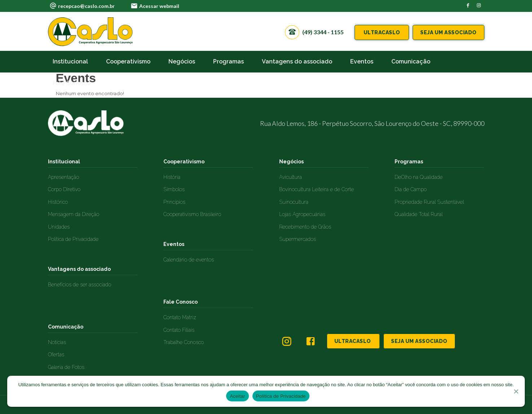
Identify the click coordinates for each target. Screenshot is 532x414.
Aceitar (237, 396)
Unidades (59, 227)
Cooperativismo (184, 162)
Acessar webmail (159, 6)
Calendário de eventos (189, 260)
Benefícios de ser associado (80, 285)
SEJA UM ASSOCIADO (449, 32)
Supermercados (298, 239)
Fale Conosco (181, 302)
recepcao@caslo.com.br (86, 6)
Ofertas (56, 354)
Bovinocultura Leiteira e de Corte (316, 189)
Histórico (58, 202)
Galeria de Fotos (66, 367)
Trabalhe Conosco (184, 342)
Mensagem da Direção (74, 214)
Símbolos (174, 189)
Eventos (174, 244)
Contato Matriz (180, 317)
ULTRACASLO (382, 32)
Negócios (291, 162)
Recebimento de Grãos (305, 227)
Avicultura (291, 177)
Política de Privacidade (73, 239)
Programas (409, 162)
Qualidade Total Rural (419, 214)
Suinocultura (294, 202)
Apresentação (63, 177)
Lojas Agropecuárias (302, 214)
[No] (516, 391)
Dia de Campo (411, 189)
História (172, 177)
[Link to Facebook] (468, 5)
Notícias (57, 342)
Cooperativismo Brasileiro (192, 214)
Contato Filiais (179, 330)
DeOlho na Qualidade (419, 177)
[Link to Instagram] (479, 5)
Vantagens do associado (79, 269)
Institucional (64, 162)
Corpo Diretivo (64, 189)
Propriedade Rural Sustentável (429, 202)
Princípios (174, 202)
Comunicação (66, 327)
